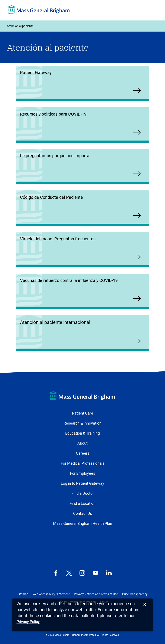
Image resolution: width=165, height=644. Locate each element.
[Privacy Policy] (28, 622)
